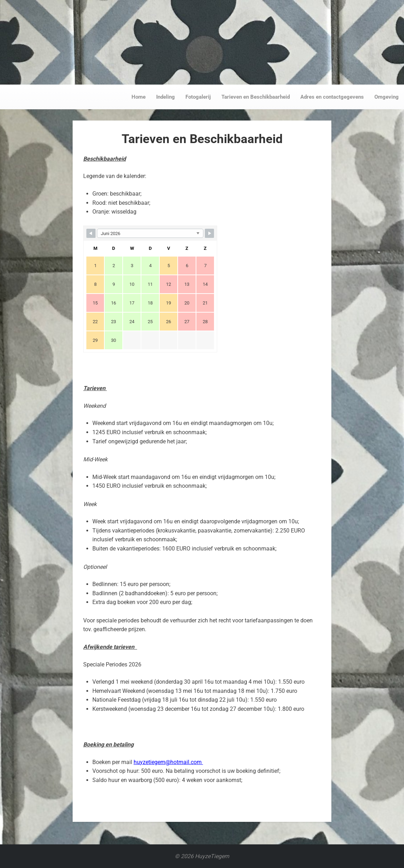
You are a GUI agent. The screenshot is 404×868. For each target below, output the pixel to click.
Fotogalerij (198, 97)
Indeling (166, 97)
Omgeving (387, 97)
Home (139, 97)
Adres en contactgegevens (332, 97)
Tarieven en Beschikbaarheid (256, 97)
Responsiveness (202, 41)
